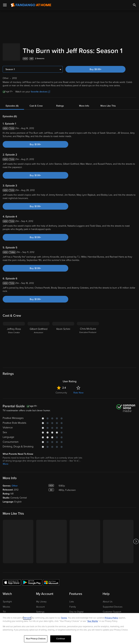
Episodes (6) (12, 111)
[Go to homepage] (31, 5)
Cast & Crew (36, 111)
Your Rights (93, 621)
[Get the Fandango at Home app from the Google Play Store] (32, 588)
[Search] (134, 5)
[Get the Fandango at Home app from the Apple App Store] (12, 588)
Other (15, 491)
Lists (72, 607)
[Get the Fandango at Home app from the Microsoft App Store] (51, 588)
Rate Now (78, 398)
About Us (108, 607)
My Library (41, 607)
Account (40, 612)
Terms (64, 618)
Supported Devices (113, 612)
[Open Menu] (5, 5)
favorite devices (40, 97)
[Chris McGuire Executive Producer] (88, 348)
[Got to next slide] (136, 547)
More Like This (108, 111)
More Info (84, 111)
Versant (27, 618)
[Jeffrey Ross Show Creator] (14, 348)
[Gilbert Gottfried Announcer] (39, 348)
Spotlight (7, 607)
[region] (69, 629)
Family (73, 612)
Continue (61, 639)
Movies (6, 612)
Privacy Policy (111, 618)
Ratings (60, 111)
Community (61, 398)
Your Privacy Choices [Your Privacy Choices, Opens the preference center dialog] (36, 639)
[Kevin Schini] (63, 348)
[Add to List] (135, 64)
